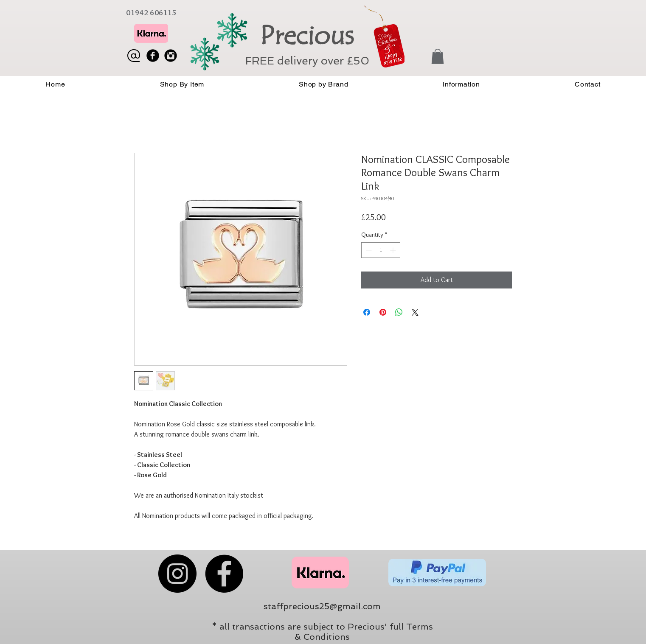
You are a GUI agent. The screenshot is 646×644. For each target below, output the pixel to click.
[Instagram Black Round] (171, 56)
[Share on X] (415, 312)
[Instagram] (177, 574)
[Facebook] (224, 574)
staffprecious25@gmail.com (322, 606)
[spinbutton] (381, 250)
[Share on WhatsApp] (399, 312)
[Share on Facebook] (367, 312)
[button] (438, 56)
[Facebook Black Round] (153, 56)
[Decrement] (368, 250)
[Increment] (394, 250)
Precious (307, 36)
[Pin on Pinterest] (383, 312)
